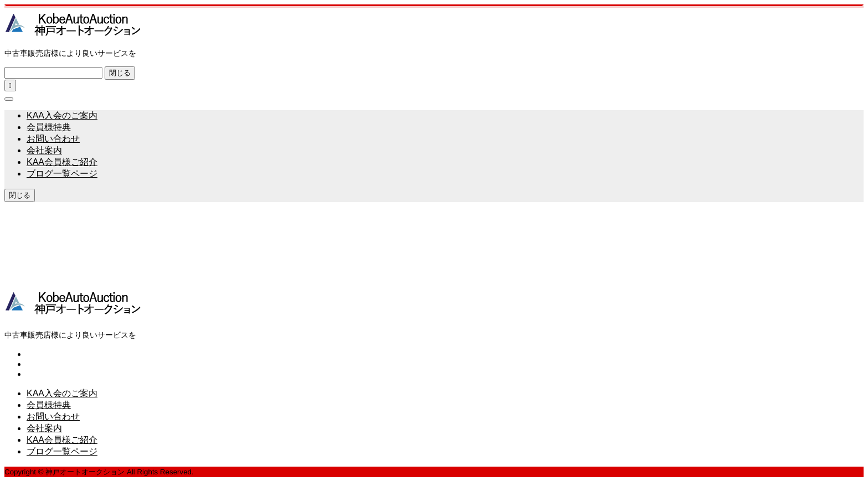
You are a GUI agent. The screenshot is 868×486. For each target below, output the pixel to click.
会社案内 (44, 150)
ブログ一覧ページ (62, 174)
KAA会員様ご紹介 (62, 162)
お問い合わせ (53, 139)
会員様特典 (49, 127)
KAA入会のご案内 (62, 115)
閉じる (120, 73)
